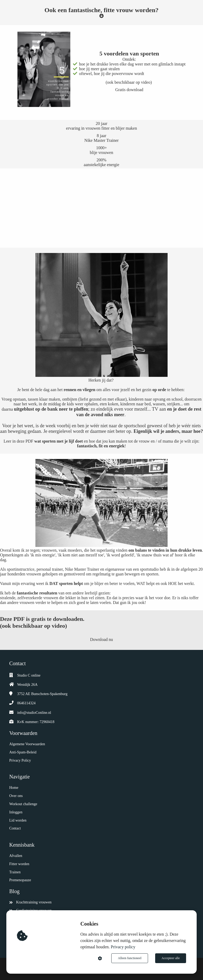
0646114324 (26, 703)
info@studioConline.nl (34, 713)
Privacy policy (123, 947)
